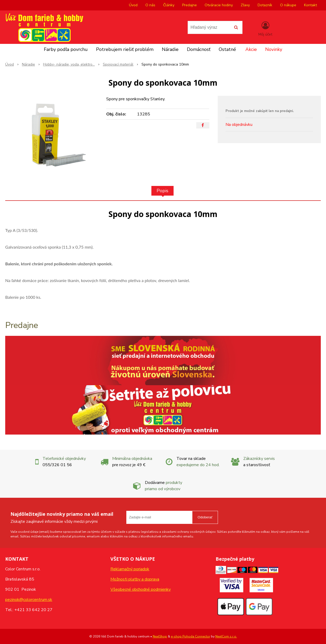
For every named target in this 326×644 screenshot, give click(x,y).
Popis (162, 191)
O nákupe (288, 5)
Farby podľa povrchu (66, 49)
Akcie (251, 49)
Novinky (274, 49)
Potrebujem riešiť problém (125, 49)
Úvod (133, 5)
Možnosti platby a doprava (135, 579)
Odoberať (205, 517)
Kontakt (310, 5)
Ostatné (227, 49)
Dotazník (265, 5)
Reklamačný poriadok (130, 569)
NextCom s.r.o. (226, 636)
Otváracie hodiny (219, 5)
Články (169, 5)
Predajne (189, 5)
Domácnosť (199, 49)
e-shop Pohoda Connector (191, 636)
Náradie (170, 49)
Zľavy (245, 5)
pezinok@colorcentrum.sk (29, 600)
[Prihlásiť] (265, 28)
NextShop (160, 636)
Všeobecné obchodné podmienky (141, 589)
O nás (150, 5)
